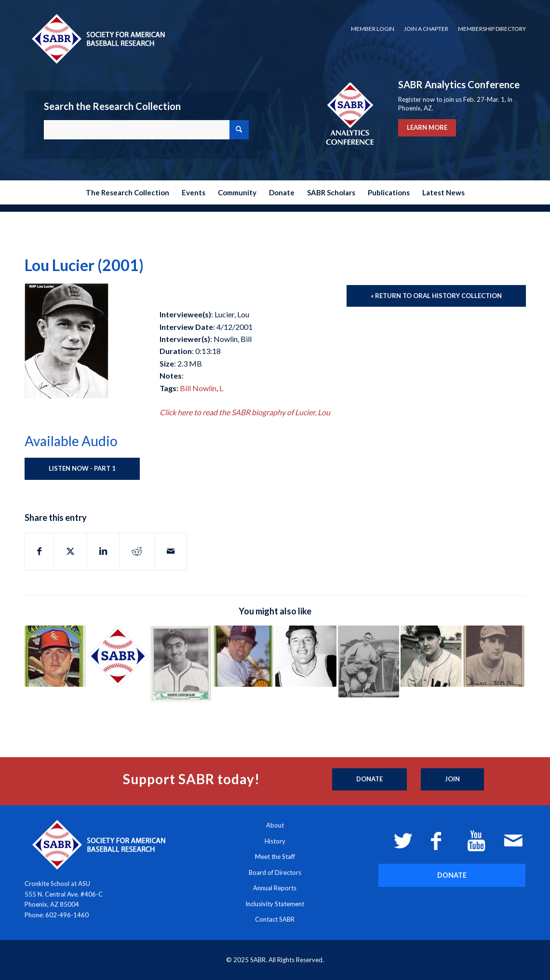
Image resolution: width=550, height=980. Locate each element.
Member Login (373, 29)
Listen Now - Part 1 (82, 468)
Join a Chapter (426, 29)
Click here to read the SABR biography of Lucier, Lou (245, 412)
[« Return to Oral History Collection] (436, 296)
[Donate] (369, 779)
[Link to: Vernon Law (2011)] (306, 656)
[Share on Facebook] (39, 551)
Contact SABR (275, 919)
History (275, 841)
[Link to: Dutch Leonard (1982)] (431, 656)
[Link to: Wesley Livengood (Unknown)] (118, 656)
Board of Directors (275, 872)
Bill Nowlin (198, 388)
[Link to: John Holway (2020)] (369, 661)
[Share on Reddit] (137, 551)
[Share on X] (70, 551)
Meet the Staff (275, 857)
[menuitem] (373, 29)
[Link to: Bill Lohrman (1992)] (494, 656)
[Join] (452, 779)
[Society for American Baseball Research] (97, 38)
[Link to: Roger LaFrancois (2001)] (243, 656)
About (275, 825)
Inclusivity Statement (275, 904)
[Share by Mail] (171, 551)
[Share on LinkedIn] (103, 551)
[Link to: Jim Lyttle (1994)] (55, 656)
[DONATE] (452, 875)
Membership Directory (492, 29)
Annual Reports (275, 888)
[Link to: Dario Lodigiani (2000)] (181, 664)
